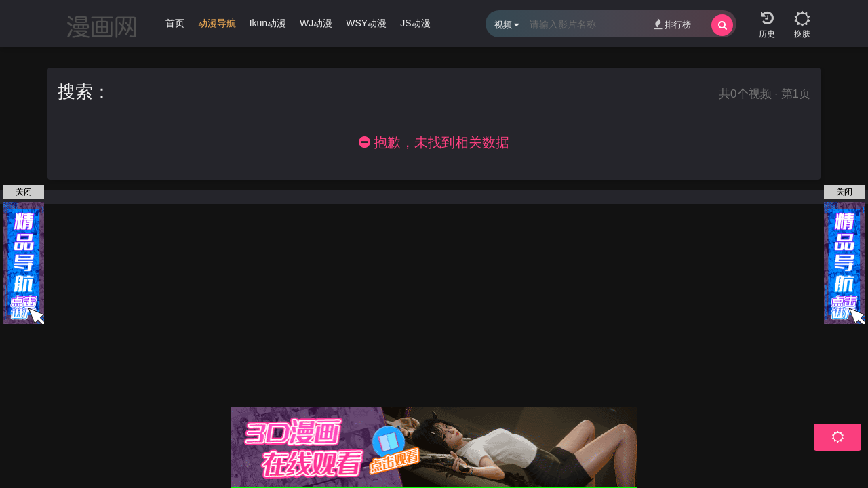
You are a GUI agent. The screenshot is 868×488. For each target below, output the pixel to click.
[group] (217, 26)
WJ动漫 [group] (316, 23)
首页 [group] (175, 23)
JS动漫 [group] (415, 23)
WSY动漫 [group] (366, 23)
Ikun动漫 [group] (268, 23)
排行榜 (672, 24)
